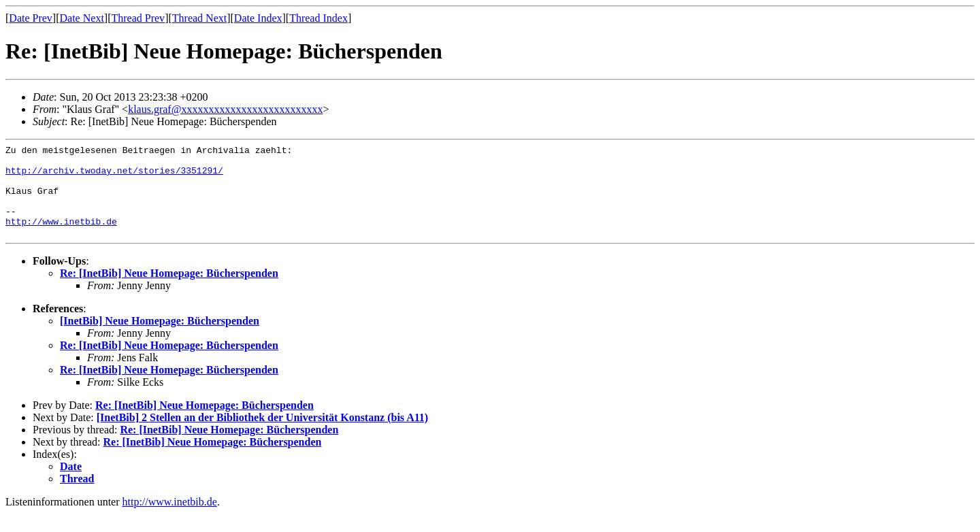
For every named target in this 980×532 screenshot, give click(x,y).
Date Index (258, 18)
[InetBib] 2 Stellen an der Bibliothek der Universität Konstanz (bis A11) (262, 436)
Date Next (82, 18)
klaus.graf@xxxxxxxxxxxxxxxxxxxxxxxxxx (225, 109)
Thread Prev (138, 18)
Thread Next (199, 18)
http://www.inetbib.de (61, 237)
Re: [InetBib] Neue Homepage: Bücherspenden (169, 292)
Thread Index (318, 18)
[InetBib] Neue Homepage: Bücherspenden (160, 339)
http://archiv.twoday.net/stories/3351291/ (114, 176)
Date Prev (31, 18)
